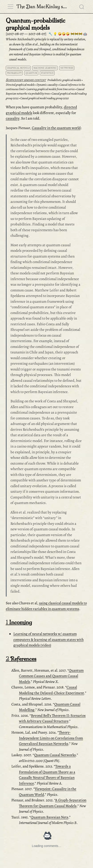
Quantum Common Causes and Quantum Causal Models (51, 676)
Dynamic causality (47, 85)
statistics (47, 73)
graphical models (18, 68)
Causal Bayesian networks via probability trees (45, 91)
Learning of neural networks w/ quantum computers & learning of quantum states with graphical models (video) (49, 639)
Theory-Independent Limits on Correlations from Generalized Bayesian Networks (51, 738)
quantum (31, 73)
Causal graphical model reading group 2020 (44, 98)
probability (14, 73)
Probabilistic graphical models (64, 80)
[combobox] (82, 7)
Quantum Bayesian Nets (50, 817)
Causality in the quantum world (56, 128)
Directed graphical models (20, 85)
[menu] (10, 7)
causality (13, 118)
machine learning (45, 68)
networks (67, 68)
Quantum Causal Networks (55, 755)
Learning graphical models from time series (51, 89)
